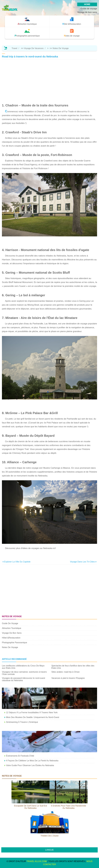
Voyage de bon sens (87, 12)
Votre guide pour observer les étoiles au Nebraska (30, 765)
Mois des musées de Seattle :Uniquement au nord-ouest (33, 717)
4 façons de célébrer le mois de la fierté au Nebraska (32, 761)
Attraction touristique (12, 628)
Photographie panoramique (15, 643)
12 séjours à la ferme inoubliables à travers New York (32, 712)
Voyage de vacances (34, 48)
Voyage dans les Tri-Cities (82, 562)
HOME (87, 4)
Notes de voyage (61, 48)
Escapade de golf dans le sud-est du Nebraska (30, 807)
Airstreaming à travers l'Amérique (22, 722)
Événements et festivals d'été (20, 756)
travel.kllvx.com (37, 861)
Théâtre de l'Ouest (49, 836)
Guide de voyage (89, 9)
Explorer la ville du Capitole (17, 562)
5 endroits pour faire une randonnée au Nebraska (68, 807)
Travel (14, 48)
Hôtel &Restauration (11, 638)
